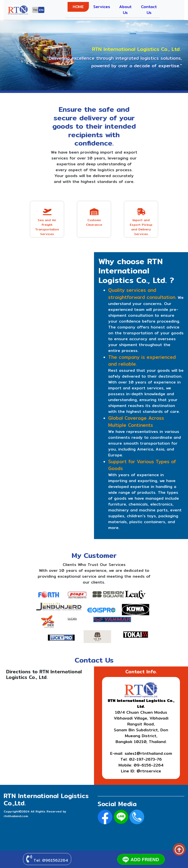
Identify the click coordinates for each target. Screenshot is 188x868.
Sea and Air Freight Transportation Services (47, 222)
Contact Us (149, 10)
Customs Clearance (94, 218)
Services (102, 7)
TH (35, 10)
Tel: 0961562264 (47, 859)
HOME (78, 7)
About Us (125, 10)
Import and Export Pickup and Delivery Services (141, 222)
